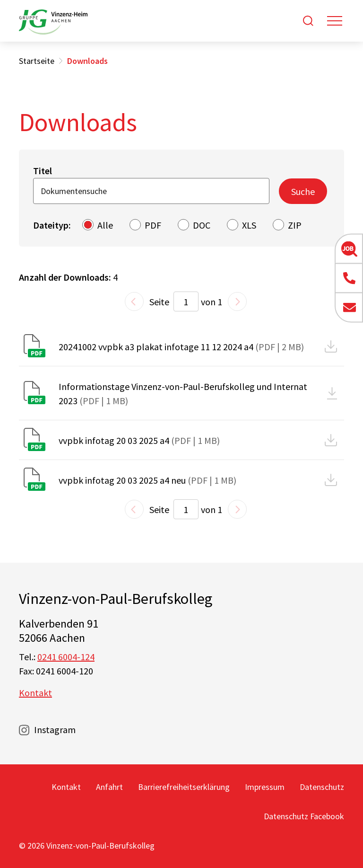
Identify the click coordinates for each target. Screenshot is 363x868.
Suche (303, 191)
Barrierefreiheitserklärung (184, 787)
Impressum (265, 787)
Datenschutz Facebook (304, 816)
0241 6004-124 (66, 657)
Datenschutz (322, 787)
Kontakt (35, 693)
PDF (153, 225)
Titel (43, 171)
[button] (349, 249)
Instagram (55, 730)
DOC (202, 225)
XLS (249, 225)
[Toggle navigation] (335, 21)
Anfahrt (109, 787)
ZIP (295, 225)
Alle (105, 225)
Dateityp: (52, 225)
